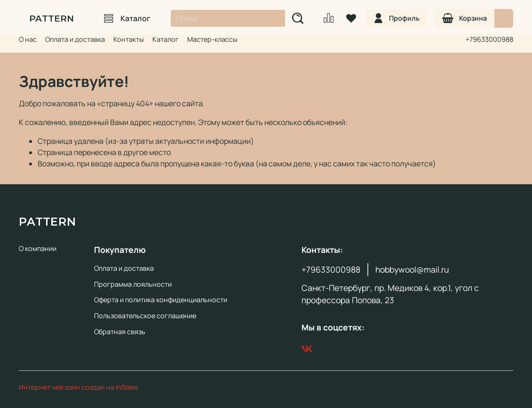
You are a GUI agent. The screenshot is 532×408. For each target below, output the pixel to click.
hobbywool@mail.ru (412, 269)
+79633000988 (489, 39)
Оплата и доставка (75, 39)
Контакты (129, 39)
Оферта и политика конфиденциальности (161, 300)
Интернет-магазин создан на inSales (79, 387)
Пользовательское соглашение (145, 316)
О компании (38, 248)
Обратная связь (120, 332)
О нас (28, 39)
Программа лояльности (133, 284)
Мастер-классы (212, 39)
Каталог (127, 18)
